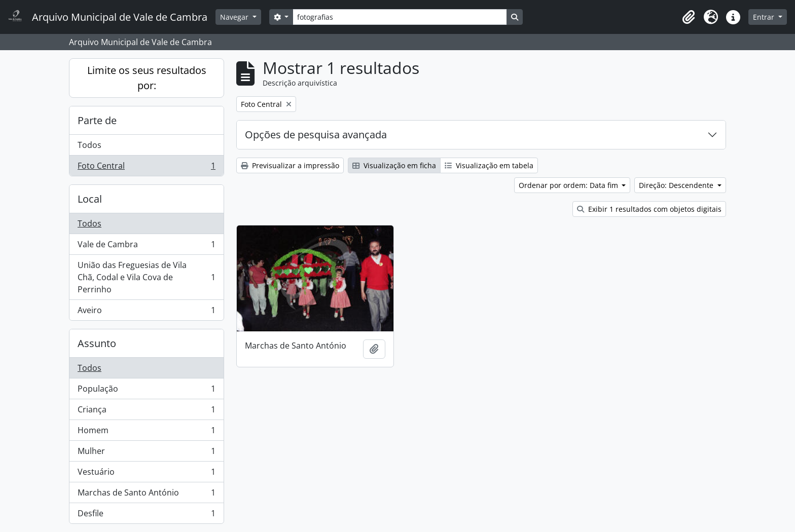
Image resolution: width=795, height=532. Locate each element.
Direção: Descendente (677, 185)
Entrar (765, 17)
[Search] (400, 17)
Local (90, 199)
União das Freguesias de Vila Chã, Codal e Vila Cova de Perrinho (146, 277)
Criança (146, 412)
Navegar (235, 17)
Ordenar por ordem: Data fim (569, 185)
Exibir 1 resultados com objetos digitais (649, 209)
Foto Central (146, 168)
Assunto (97, 343)
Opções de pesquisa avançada (316, 135)
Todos (89, 145)
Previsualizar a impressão (290, 165)
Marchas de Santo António (146, 495)
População (146, 391)
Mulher (146, 453)
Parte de (97, 120)
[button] (689, 17)
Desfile (146, 515)
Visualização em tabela (489, 165)
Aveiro (146, 312)
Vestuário (146, 474)
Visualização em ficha (394, 165)
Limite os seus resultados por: (147, 78)
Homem (146, 432)
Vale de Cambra (146, 246)
